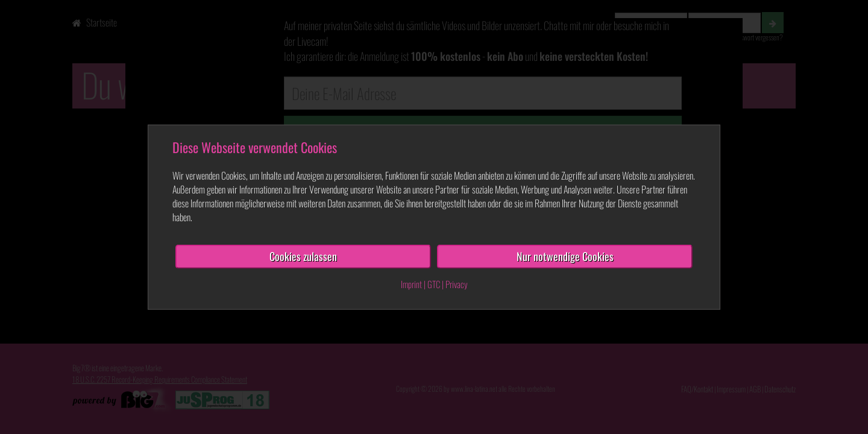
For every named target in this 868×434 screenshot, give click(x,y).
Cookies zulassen (303, 256)
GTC (434, 284)
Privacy (457, 284)
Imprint (411, 284)
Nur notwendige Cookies (565, 256)
